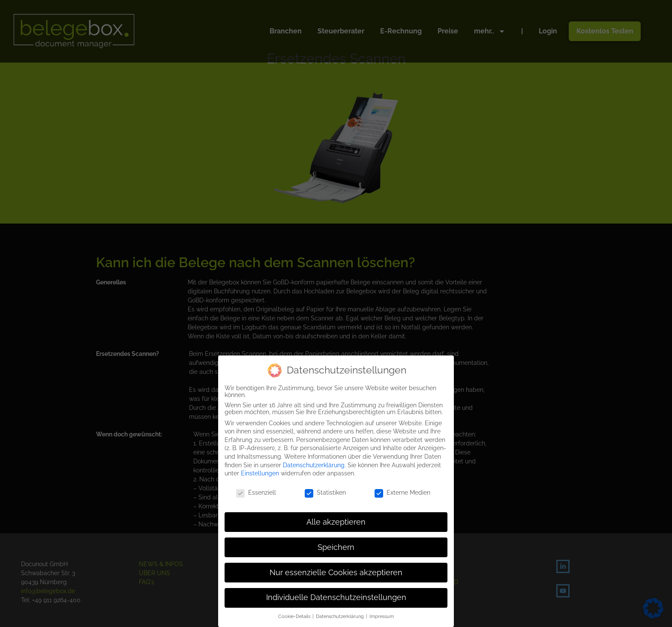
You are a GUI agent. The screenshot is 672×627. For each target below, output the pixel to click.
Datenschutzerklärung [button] (340, 616)
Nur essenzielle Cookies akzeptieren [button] (336, 572)
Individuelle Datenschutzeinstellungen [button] (336, 597)
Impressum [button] (382, 616)
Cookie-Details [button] (295, 616)
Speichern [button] (336, 547)
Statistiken (325, 492)
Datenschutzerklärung (314, 465)
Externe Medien (402, 492)
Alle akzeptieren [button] (336, 522)
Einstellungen (260, 473)
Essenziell (256, 492)
